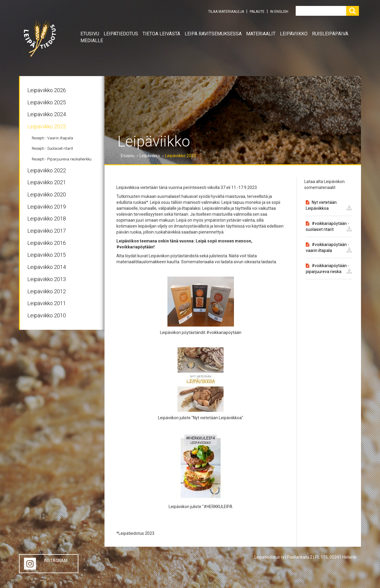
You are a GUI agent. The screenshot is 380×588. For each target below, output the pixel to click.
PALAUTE (257, 12)
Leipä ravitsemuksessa (213, 34)
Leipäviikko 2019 (47, 207)
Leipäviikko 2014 (47, 267)
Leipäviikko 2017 (47, 231)
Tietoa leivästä (161, 34)
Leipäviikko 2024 (47, 114)
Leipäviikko (294, 34)
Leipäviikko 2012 (47, 291)
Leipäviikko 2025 (47, 102)
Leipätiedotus (121, 34)
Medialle (92, 41)
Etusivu (90, 34)
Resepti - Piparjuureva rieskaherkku (62, 159)
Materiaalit (261, 34)
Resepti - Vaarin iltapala (52, 138)
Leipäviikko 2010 (47, 315)
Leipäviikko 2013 (47, 279)
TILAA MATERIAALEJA (226, 12)
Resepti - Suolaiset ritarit (52, 148)
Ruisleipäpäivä (330, 34)
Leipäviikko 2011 (47, 303)
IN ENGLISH (279, 12)
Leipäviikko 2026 (47, 90)
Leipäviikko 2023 (47, 126)
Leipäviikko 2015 (47, 255)
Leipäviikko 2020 (47, 194)
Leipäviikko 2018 (47, 219)
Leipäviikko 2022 (47, 170)
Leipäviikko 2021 (47, 182)
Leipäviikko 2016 (47, 243)
